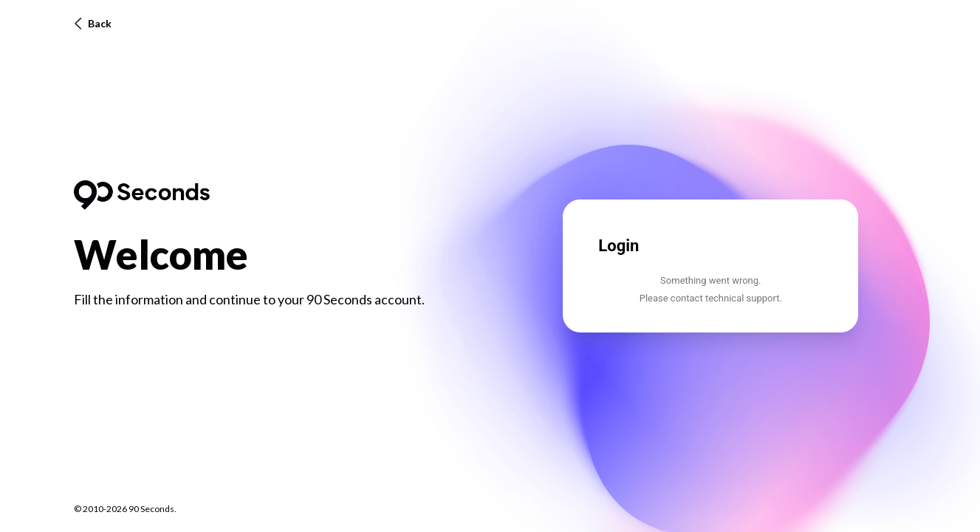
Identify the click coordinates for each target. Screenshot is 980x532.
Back (93, 24)
